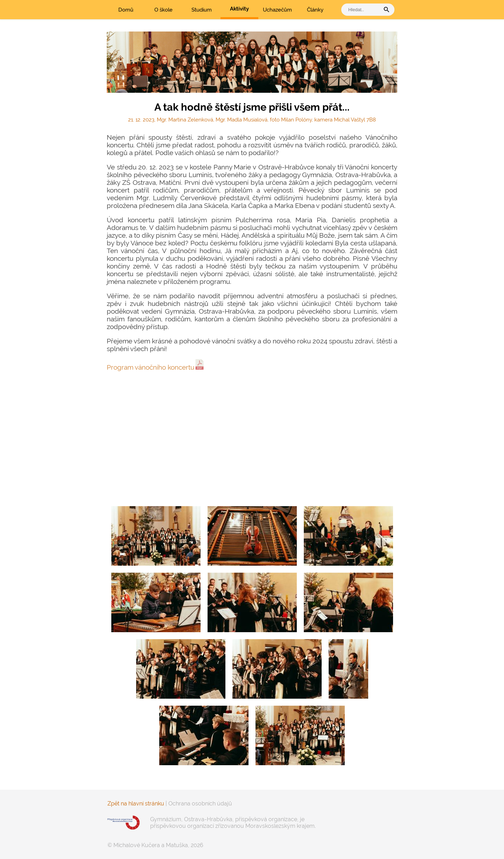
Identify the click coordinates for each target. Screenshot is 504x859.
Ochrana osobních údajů (200, 804)
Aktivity (239, 9)
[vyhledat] (362, 10)
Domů (126, 10)
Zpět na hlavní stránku (136, 804)
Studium (202, 10)
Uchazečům (277, 10)
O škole (163, 10)
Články (315, 10)
